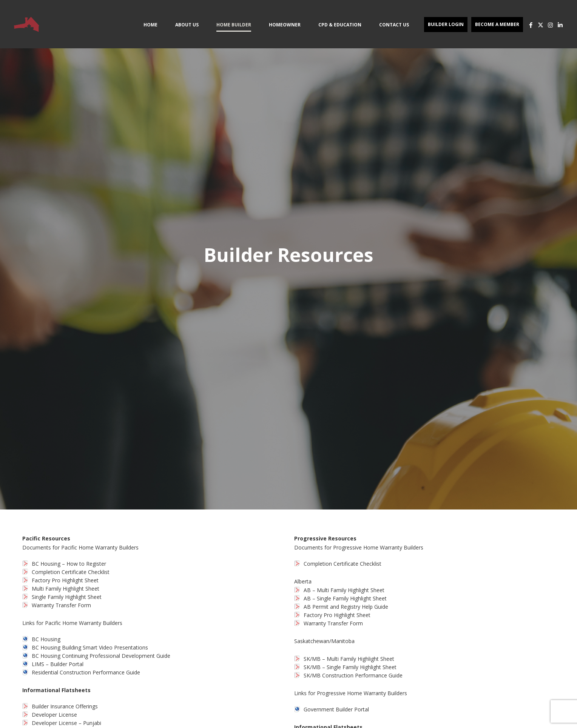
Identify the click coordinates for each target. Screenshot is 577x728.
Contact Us (394, 25)
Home (150, 25)
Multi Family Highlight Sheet (66, 589)
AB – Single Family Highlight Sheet (345, 598)
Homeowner (285, 25)
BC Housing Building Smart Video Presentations (90, 647)
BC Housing (46, 639)
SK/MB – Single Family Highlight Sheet (350, 667)
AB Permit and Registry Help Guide (346, 607)
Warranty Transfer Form (61, 605)
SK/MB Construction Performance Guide (353, 675)
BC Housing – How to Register (69, 564)
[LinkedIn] (560, 25)
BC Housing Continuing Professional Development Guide (101, 656)
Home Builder (234, 25)
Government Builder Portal (336, 709)
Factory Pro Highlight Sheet (65, 580)
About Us (187, 25)
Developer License (54, 715)
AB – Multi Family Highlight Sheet (344, 590)
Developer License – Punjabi (66, 723)
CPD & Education (340, 25)
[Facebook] (531, 25)
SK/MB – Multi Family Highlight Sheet (349, 659)
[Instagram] (550, 25)
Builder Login (446, 24)
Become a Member (497, 24)
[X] (540, 25)
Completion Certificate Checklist (71, 572)
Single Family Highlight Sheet (67, 597)
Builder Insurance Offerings (65, 706)
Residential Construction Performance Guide (86, 672)
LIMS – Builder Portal (58, 664)
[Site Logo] (26, 24)
